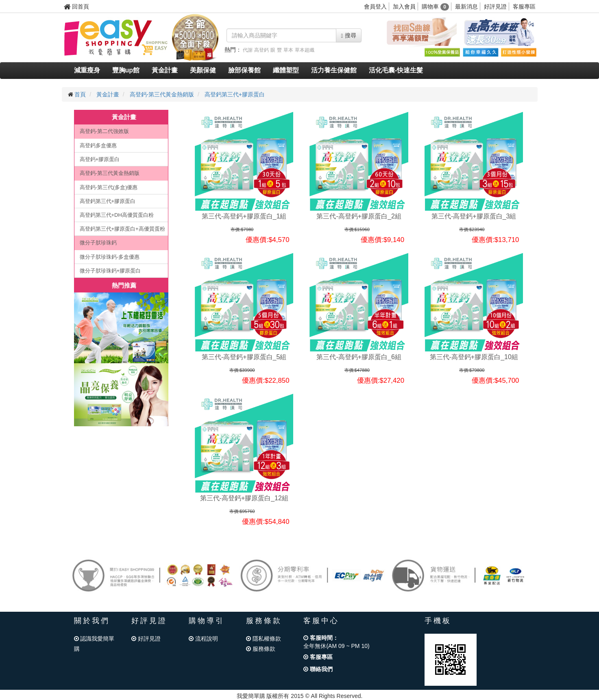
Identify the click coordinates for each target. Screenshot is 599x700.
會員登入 (375, 7)
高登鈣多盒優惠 (98, 145)
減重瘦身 (87, 70)
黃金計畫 (165, 70)
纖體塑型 (286, 70)
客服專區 (524, 7)
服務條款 (261, 649)
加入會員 (404, 7)
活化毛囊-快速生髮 (396, 70)
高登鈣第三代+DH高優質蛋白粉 (117, 215)
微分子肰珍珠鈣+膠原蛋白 (110, 271)
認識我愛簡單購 (94, 644)
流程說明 (203, 639)
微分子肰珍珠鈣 (98, 243)
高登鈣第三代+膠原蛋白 (235, 94)
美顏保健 (203, 70)
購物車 (435, 7)
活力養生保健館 (334, 70)
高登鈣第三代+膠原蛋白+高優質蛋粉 (122, 229)
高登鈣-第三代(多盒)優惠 (109, 187)
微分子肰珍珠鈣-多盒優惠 (110, 257)
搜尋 (349, 36)
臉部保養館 (244, 70)
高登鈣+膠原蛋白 (100, 159)
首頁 (80, 94)
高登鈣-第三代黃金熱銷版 (162, 94)
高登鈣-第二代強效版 (104, 131)
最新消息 (466, 7)
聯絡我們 (318, 669)
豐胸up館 (126, 70)
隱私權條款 (264, 639)
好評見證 (495, 7)
